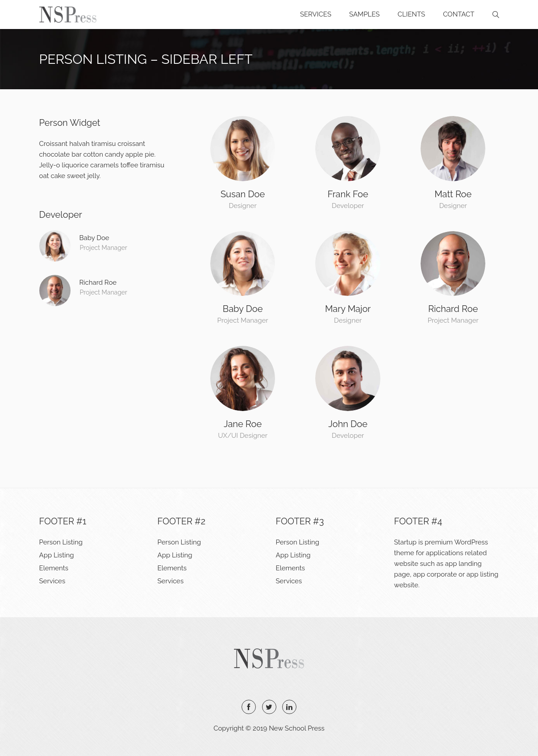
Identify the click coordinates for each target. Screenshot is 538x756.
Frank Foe (348, 194)
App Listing (57, 555)
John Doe (348, 424)
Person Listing (61, 542)
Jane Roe (243, 424)
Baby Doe (243, 309)
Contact (459, 14)
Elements (54, 568)
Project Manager (104, 248)
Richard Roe (453, 309)
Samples (364, 14)
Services (316, 14)
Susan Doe (243, 194)
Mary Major (348, 309)
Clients (411, 14)
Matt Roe (453, 194)
